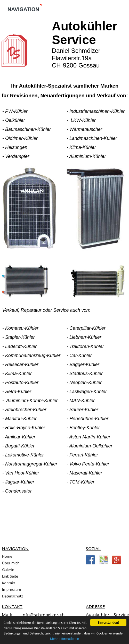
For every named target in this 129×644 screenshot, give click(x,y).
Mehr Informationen (65, 639)
